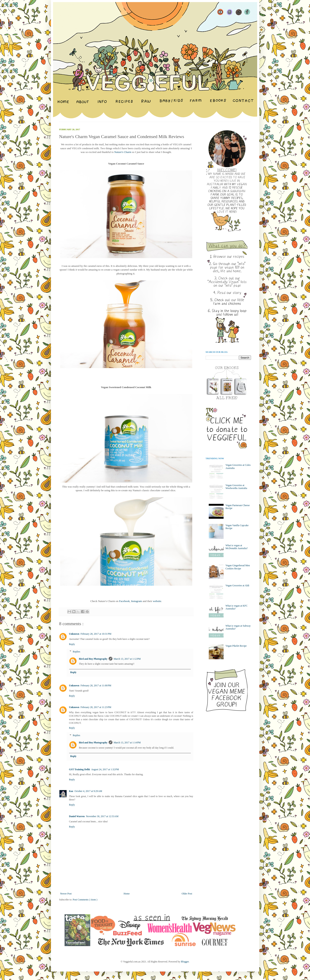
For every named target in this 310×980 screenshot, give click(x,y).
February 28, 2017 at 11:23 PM (96, 707)
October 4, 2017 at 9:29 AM (88, 791)
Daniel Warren (77, 816)
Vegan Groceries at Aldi (237, 585)
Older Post (187, 894)
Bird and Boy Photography (93, 659)
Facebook (124, 601)
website (157, 601)
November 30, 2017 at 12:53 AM (102, 816)
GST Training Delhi (80, 769)
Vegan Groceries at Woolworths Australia (236, 487)
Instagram (136, 601)
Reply (72, 644)
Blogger (185, 962)
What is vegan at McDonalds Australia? (237, 547)
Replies (77, 652)
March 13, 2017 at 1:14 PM (127, 743)
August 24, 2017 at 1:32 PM (105, 769)
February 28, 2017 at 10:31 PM (96, 634)
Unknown (74, 634)
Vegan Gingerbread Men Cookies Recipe (238, 567)
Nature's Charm (123, 152)
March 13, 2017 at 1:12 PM (127, 659)
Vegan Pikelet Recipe (236, 646)
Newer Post (66, 894)
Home (127, 894)
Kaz (71, 791)
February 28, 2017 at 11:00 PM (96, 686)
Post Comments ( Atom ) (85, 900)
